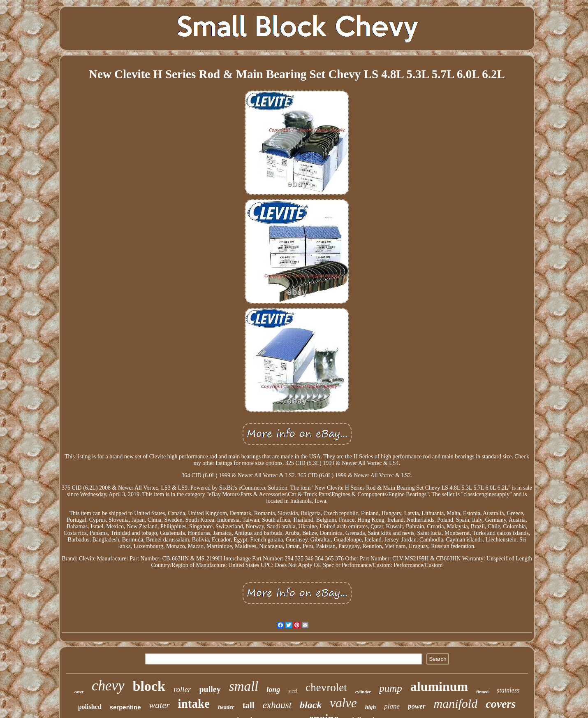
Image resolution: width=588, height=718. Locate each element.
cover (79, 692)
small (244, 686)
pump (391, 688)
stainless (508, 690)
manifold (456, 703)
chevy (108, 686)
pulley (210, 689)
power (417, 706)
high (370, 707)
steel (293, 691)
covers (501, 704)
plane (392, 706)
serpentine (125, 707)
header (226, 707)
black (311, 705)
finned (482, 692)
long (273, 690)
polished (90, 707)
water (159, 705)
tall (249, 705)
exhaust (277, 705)
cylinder (363, 692)
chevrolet (326, 688)
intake (194, 704)
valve (343, 703)
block (149, 686)
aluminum (439, 686)
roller (182, 689)
